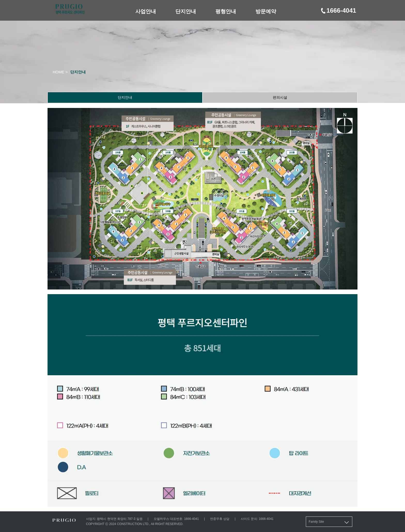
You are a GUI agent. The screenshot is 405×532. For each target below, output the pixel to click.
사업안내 (146, 11)
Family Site (329, 522)
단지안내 (186, 11)
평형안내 (226, 11)
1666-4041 (338, 10)
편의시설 (280, 97)
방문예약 (266, 11)
